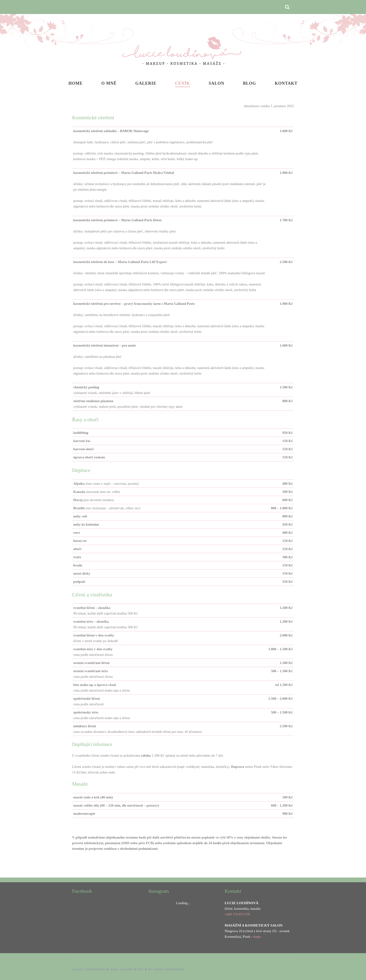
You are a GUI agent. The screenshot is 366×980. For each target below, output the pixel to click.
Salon (216, 83)
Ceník (183, 83)
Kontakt (286, 83)
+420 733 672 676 (237, 914)
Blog (250, 83)
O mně (109, 83)
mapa (257, 937)
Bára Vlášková (169, 969)
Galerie (146, 83)
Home (76, 83)
